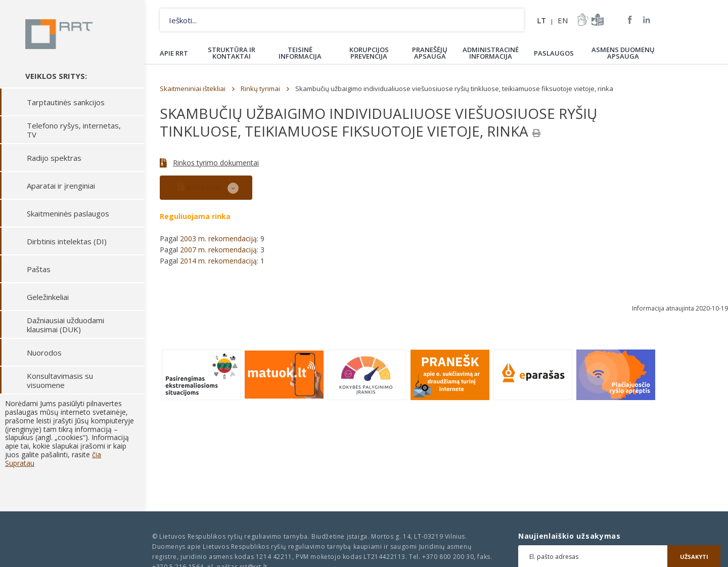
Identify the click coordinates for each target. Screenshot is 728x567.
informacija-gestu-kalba (582, 20)
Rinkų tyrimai (260, 89)
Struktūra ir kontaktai (232, 53)
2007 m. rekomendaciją (218, 250)
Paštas (39, 270)
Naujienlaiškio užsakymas (570, 536)
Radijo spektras (54, 158)
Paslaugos (554, 53)
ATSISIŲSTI (199, 186)
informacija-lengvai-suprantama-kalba (597, 20)
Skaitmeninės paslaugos (68, 214)
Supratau (20, 464)
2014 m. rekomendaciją (218, 261)
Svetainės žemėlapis (613, 20)
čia (97, 455)
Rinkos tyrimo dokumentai (216, 163)
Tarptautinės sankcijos (66, 103)
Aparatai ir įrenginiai (61, 186)
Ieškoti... (512, 20)
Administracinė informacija (491, 53)
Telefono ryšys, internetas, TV (74, 130)
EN (563, 20)
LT (541, 20)
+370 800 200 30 (448, 557)
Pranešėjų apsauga (430, 53)
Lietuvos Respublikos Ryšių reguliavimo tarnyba (59, 34)
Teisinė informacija (300, 53)
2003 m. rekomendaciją (218, 238)
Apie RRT (174, 53)
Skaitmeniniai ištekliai (193, 89)
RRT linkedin (647, 20)
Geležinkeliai (48, 297)
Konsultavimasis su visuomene (60, 381)
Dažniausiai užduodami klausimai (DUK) (65, 325)
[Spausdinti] (536, 133)
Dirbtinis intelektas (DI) (67, 242)
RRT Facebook (630, 20)
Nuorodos (44, 353)
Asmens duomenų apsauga (623, 53)
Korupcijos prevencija (369, 53)
